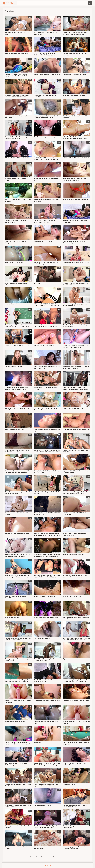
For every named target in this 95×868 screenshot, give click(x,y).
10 (70, 856)
